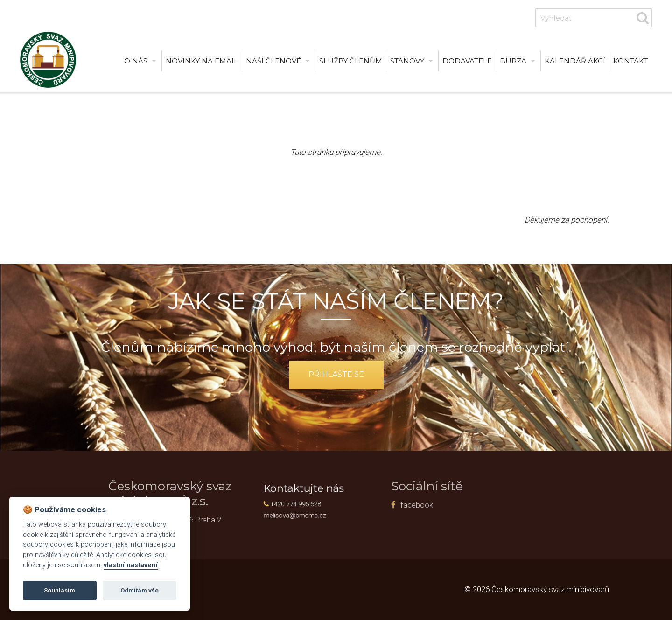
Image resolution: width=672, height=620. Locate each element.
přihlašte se (336, 374)
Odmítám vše (140, 590)
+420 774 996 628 (304, 503)
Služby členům (351, 61)
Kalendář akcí (575, 61)
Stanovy (407, 61)
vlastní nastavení (131, 565)
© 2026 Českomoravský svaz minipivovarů (537, 589)
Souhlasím (59, 590)
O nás (136, 61)
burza (513, 61)
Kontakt (631, 61)
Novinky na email (202, 61)
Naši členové (273, 61)
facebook (373, 505)
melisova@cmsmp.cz (303, 512)
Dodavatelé (467, 61)
